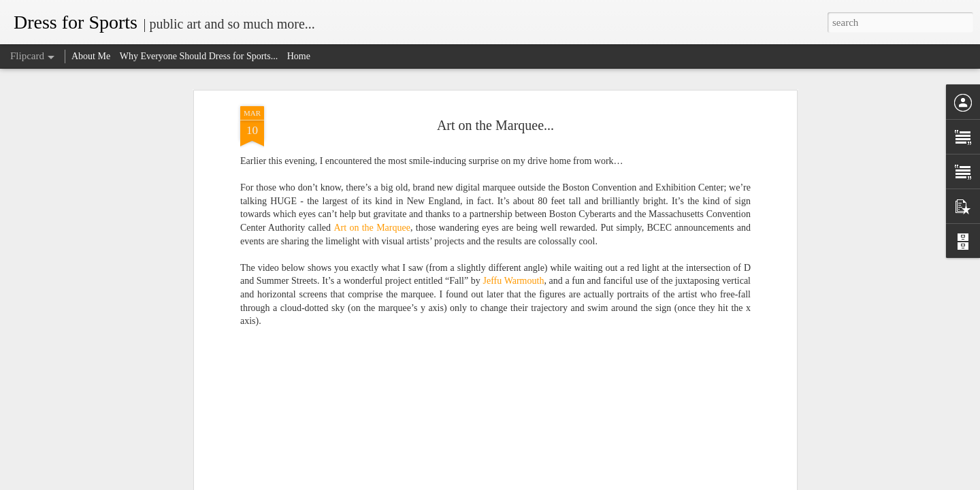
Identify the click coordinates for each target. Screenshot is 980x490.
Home (299, 56)
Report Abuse (566, 483)
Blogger (530, 483)
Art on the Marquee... (495, 105)
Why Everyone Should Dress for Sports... (199, 56)
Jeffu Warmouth (514, 262)
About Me (91, 56)
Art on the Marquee (372, 209)
